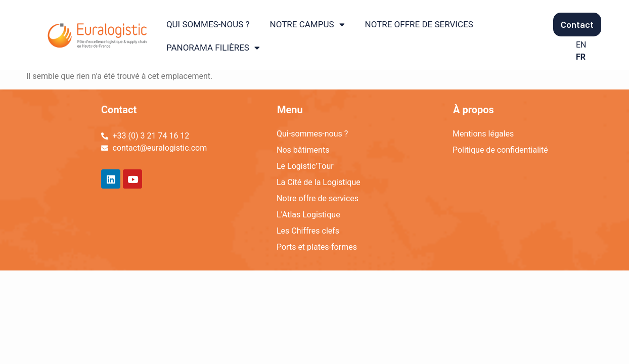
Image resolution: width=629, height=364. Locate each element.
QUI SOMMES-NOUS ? (208, 24)
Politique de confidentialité (500, 150)
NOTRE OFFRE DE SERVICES (419, 24)
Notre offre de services (318, 198)
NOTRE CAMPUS (307, 25)
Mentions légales (483, 134)
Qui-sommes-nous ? (312, 134)
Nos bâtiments (303, 150)
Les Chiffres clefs (308, 231)
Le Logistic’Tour (305, 166)
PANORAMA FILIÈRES (213, 48)
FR (581, 57)
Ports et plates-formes (317, 247)
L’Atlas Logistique (308, 215)
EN (581, 45)
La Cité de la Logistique (319, 182)
